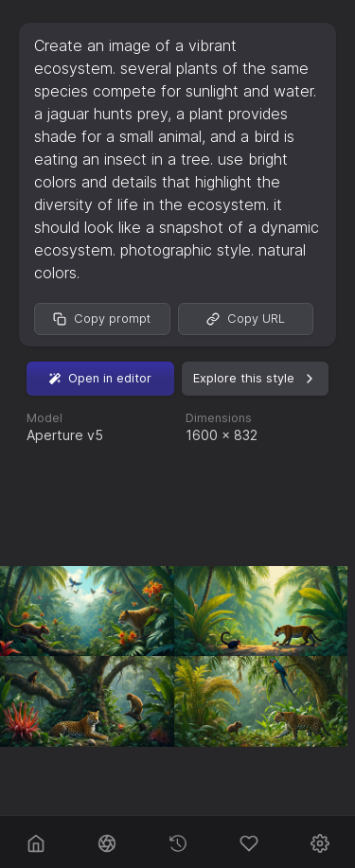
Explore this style (255, 379)
